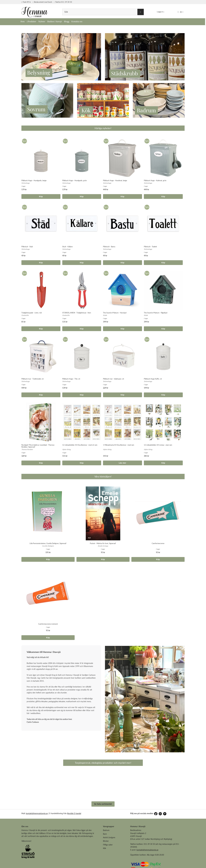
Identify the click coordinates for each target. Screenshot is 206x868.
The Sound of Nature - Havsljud (115, 313)
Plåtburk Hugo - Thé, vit (71, 379)
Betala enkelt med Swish (42, 2)
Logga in (160, 12)
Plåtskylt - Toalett (150, 247)
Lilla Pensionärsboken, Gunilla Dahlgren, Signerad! (48, 543)
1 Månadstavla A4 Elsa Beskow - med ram (119, 445)
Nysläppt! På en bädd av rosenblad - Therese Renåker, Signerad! (38, 446)
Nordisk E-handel (74, 832)
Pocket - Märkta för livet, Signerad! (103, 543)
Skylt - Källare (67, 247)
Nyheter (42, 21)
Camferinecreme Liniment (48, 624)
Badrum (106, 849)
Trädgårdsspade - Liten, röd (32, 313)
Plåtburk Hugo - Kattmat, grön (155, 180)
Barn (105, 852)
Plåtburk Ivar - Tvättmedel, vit (33, 379)
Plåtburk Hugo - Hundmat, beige (115, 180)
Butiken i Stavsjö (55, 21)
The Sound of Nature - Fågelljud (156, 313)
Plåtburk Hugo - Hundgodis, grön (74, 180)
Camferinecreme (158, 543)
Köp (41, 196)
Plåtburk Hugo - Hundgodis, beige (34, 180)
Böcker (106, 859)
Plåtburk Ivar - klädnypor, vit (114, 379)
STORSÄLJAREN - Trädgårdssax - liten (77, 313)
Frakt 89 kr (26, 2)
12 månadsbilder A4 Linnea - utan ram (158, 445)
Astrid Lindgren (109, 856)
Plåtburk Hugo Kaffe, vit (153, 379)
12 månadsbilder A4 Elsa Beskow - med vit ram (80, 445)
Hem (23, 21)
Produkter (32, 21)
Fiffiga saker (108, 863)
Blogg (67, 21)
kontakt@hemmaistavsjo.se (37, 832)
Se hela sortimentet (103, 822)
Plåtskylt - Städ (27, 247)
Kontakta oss (77, 21)
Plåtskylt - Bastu (109, 247)
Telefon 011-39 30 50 (63, 2)
